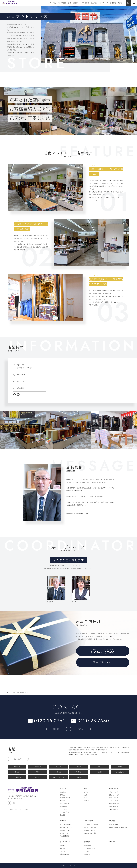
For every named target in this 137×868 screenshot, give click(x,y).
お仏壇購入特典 (65, 830)
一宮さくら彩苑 (113, 792)
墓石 (86, 798)
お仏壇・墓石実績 (114, 824)
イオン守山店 (17, 777)
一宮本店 (58, 772)
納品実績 (94, 3)
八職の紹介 (63, 851)
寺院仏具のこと (65, 803)
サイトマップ (26, 809)
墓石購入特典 (64, 833)
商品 (54, 3)
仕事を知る (88, 845)
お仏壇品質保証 (65, 836)
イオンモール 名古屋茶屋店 (120, 772)
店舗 (69, 3)
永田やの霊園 (62, 3)
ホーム (9, 693)
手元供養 (63, 801)
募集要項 (87, 854)
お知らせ (121, 3)
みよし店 (38, 777)
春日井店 (79, 772)
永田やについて (103, 3)
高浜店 (38, 772)
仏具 (86, 795)
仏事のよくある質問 (90, 833)
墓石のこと (63, 795)
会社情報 (63, 848)
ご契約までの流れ (114, 809)
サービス (48, 3)
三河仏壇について (65, 854)
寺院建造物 (63, 806)
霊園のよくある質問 (90, 830)
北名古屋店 (99, 772)
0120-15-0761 (50, 721)
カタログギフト (65, 812)
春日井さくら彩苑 (114, 795)
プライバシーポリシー (15, 809)
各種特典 (76, 3)
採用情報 (113, 3)
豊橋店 (17, 772)
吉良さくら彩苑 (113, 798)
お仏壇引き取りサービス (67, 827)
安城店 (79, 777)
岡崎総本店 (17, 767)
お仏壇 (86, 792)
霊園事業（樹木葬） (65, 798)
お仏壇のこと (64, 792)
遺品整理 (63, 815)
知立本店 (58, 767)
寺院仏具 (87, 801)
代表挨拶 (63, 845)
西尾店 (99, 767)
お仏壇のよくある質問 (91, 824)
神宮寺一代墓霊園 (114, 803)
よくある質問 (85, 3)
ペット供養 (63, 809)
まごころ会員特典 (65, 824)
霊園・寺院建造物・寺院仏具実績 (118, 827)
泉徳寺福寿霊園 (113, 806)
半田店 (79, 767)
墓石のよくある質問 (90, 827)
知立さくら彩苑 (113, 801)
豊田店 (120, 767)
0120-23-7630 (93, 721)
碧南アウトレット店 (58, 777)
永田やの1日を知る (90, 848)
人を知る (87, 851)
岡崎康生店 (38, 767)
